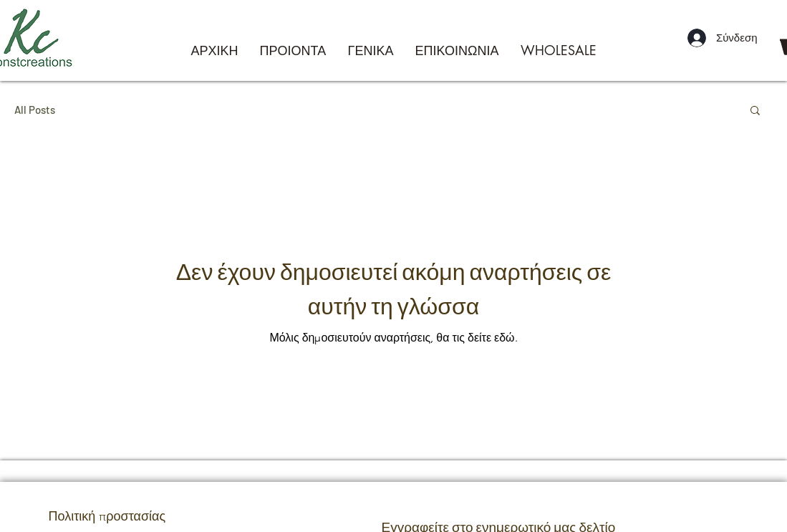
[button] (755, 111)
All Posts (35, 110)
